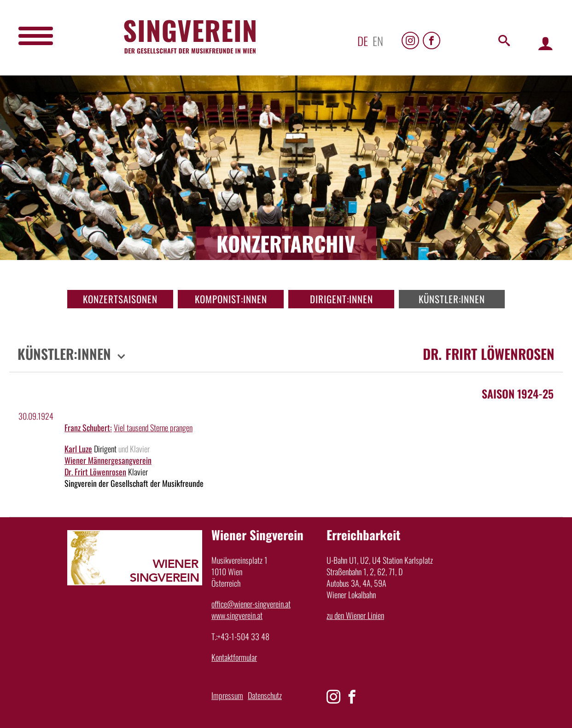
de (363, 41)
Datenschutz (265, 695)
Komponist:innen (231, 299)
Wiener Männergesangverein (108, 460)
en (378, 41)
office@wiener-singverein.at (251, 604)
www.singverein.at (237, 615)
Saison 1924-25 (518, 393)
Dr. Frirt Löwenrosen (95, 472)
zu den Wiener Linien (355, 615)
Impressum (227, 695)
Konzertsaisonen (120, 299)
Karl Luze (78, 449)
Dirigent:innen (341, 299)
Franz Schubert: (88, 428)
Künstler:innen (452, 299)
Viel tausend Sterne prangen (153, 428)
